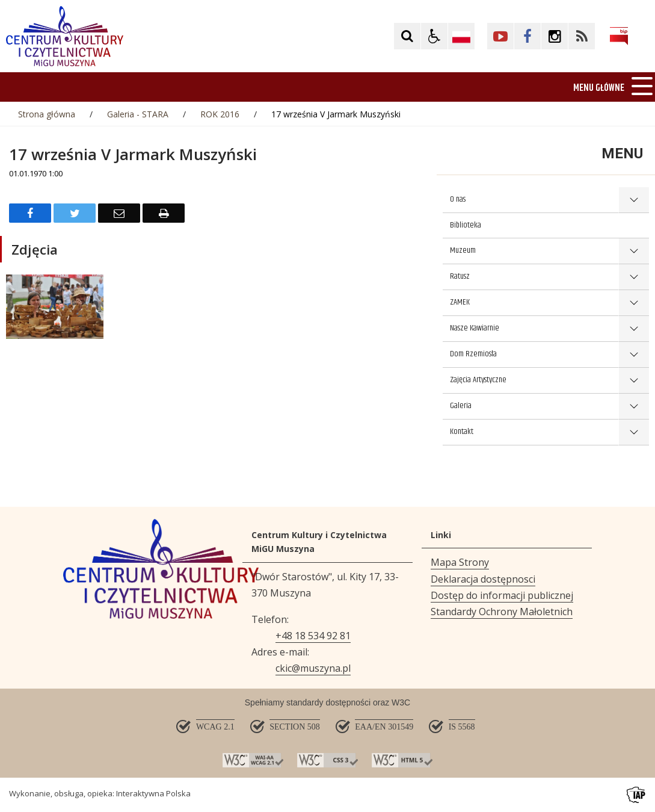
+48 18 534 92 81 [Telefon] (313, 636)
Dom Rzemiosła (473, 354)
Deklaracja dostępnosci (483, 579)
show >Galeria (634, 407)
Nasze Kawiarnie (475, 328)
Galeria (461, 406)
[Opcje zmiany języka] (461, 36)
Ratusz (460, 276)
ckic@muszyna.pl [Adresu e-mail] (313, 668)
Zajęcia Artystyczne (478, 380)
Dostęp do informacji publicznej (502, 595)
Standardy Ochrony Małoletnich (502, 612)
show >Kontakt (634, 432)
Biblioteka (466, 225)
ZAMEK (460, 302)
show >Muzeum (634, 251)
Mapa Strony (460, 562)
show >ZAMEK (634, 303)
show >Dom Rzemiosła (634, 355)
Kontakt (462, 432)
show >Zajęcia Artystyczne (634, 381)
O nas (458, 199)
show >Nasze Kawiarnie (634, 329)
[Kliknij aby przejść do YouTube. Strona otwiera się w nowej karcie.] (500, 36)
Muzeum (463, 250)
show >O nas (634, 200)
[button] (434, 36)
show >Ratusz (634, 277)
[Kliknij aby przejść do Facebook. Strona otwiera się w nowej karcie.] (527, 36)
